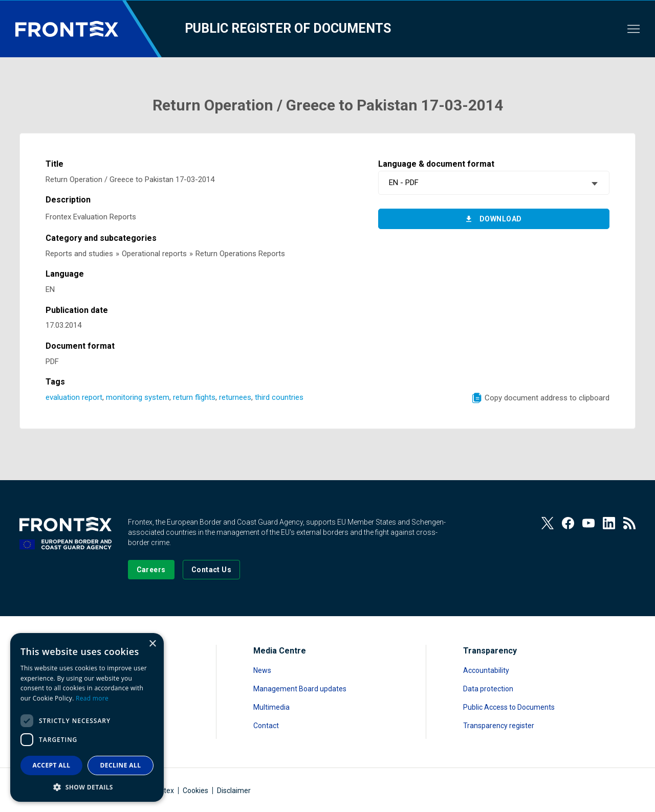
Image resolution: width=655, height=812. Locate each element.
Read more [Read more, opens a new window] (92, 698)
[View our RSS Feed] (629, 523)
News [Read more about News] (262, 670)
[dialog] (87, 717)
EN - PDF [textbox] (404, 183)
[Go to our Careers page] (151, 570)
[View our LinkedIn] (609, 523)
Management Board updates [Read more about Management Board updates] (300, 689)
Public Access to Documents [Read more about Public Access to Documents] (509, 707)
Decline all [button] (121, 765)
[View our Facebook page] (568, 523)
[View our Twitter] (548, 523)
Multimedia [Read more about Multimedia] (271, 707)
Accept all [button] (52, 765)
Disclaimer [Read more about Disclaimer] (234, 791)
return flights (194, 397)
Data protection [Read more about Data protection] (488, 689)
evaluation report (74, 397)
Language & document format (436, 164)
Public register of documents (288, 28)
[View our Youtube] (588, 523)
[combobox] (494, 183)
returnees (235, 397)
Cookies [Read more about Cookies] (195, 791)
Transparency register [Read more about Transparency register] (499, 726)
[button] (87, 787)
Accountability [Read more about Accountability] (486, 670)
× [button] (152, 644)
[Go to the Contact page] (212, 570)
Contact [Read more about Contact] (266, 726)
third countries (279, 397)
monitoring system (138, 397)
